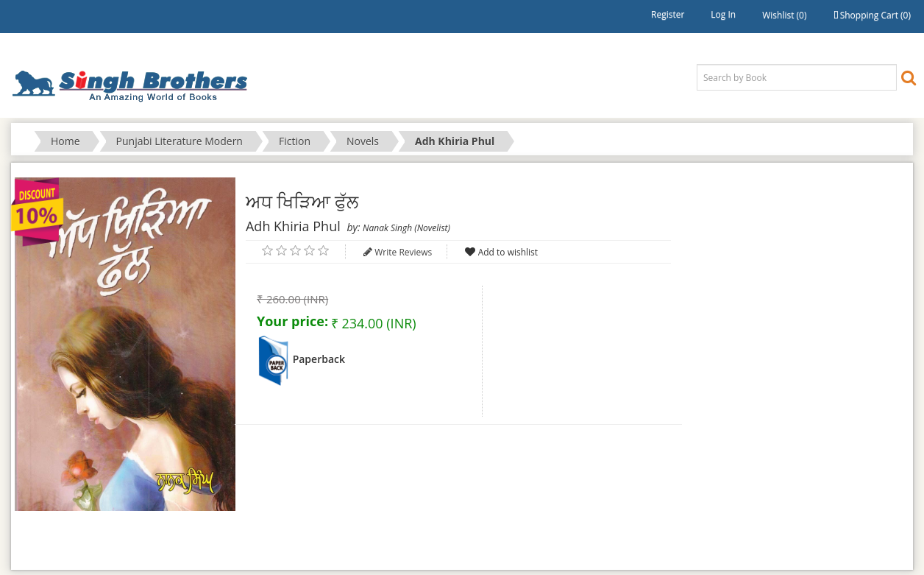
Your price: (292, 321)
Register (668, 14)
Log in (723, 14)
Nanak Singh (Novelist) (406, 228)
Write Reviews (403, 252)
